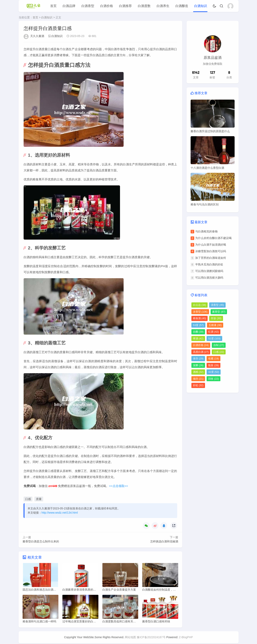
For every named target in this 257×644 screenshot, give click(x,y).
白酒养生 (163, 6)
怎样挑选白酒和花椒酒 (164, 541)
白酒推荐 (125, 6)
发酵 (198, 365)
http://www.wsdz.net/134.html (60, 513)
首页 (53, 6)
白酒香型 (88, 6)
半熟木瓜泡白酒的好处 (209, 264)
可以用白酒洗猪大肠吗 (209, 278)
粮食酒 (200, 318)
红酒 (213, 332)
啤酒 (198, 338)
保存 (198, 358)
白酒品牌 (69, 6)
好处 (198, 385)
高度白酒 (201, 352)
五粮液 (215, 325)
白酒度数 (144, 6)
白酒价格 (107, 6)
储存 (198, 379)
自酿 (198, 332)
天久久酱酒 (37, 36)
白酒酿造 (182, 6)
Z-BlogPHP (186, 638)
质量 (39, 499)
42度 (214, 372)
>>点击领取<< (118, 486)
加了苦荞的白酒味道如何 (211, 258)
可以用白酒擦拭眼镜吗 (209, 271)
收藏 (213, 358)
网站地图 (130, 638)
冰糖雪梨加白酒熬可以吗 (211, 251)
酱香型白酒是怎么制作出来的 (41, 541)
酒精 (198, 372)
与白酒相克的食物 (206, 231)
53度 (198, 325)
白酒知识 (201, 6)
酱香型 (219, 312)
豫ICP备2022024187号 (151, 638)
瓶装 (213, 365)
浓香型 (200, 312)
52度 (214, 338)
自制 (219, 345)
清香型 (217, 305)
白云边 (200, 305)
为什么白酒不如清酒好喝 (211, 245)
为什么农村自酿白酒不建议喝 (213, 238)
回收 (213, 379)
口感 (28, 499)
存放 (216, 318)
